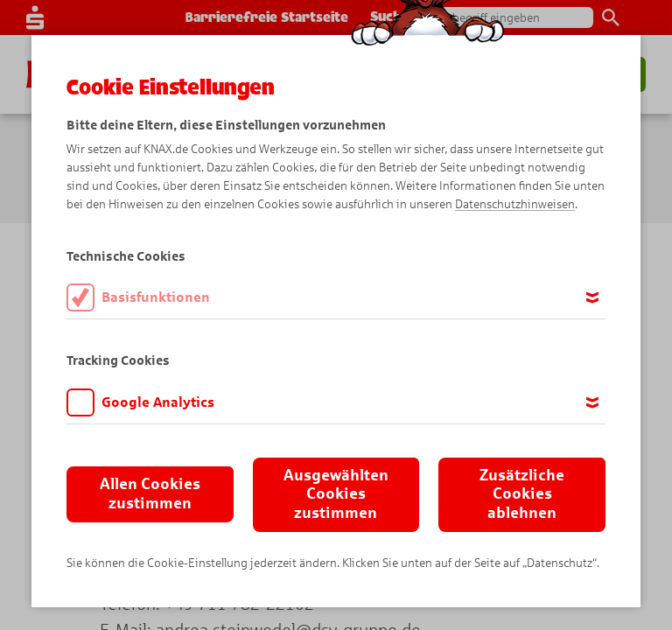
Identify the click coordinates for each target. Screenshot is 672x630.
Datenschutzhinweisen (515, 204)
